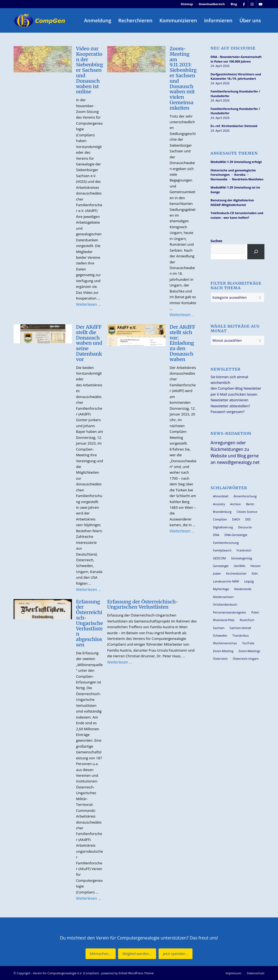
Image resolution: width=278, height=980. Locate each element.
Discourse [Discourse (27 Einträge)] (245, 527)
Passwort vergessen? (228, 412)
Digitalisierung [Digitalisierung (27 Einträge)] (223, 527)
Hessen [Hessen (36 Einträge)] (255, 566)
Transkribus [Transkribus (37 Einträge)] (241, 635)
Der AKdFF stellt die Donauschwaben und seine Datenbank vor (89, 343)
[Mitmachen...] (101, 954)
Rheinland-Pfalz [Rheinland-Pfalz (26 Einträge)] (224, 620)
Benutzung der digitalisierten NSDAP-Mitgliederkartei (232, 202)
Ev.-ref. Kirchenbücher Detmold (234, 126)
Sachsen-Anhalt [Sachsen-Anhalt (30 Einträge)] (240, 628)
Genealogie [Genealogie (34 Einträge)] (221, 566)
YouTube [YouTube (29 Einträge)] (248, 643)
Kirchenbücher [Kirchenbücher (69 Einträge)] (236, 573)
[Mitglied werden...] (137, 954)
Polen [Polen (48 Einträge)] (255, 612)
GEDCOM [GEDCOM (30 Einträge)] (219, 558)
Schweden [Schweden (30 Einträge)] (220, 635)
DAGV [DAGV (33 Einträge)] (236, 519)
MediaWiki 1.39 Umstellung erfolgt (236, 162)
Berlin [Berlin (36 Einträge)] (250, 504)
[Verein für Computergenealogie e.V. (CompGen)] (40, 20)
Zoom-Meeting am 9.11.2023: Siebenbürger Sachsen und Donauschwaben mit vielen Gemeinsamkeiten (183, 78)
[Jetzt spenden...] (175, 954)
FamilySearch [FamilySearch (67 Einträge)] (222, 550)
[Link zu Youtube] (260, 4)
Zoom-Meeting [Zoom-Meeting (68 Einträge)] (223, 651)
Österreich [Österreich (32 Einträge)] (220, 659)
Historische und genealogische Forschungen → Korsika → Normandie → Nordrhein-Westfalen (237, 175)
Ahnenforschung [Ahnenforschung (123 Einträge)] (245, 496)
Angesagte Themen (234, 153)
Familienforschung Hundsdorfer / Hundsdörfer (235, 94)
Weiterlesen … (89, 304)
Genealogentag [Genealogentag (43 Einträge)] (242, 558)
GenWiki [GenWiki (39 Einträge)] (239, 566)
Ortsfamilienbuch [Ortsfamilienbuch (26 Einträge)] (225, 604)
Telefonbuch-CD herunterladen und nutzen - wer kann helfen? (237, 215)
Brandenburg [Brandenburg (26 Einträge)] (222, 512)
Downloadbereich (212, 4)
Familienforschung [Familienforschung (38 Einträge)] (226, 543)
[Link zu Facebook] (244, 4)
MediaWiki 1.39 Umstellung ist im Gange (235, 190)
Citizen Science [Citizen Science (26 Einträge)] (247, 512)
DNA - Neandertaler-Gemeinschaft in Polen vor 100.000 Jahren (236, 59)
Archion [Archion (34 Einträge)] (236, 504)
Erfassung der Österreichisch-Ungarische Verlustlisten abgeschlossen (89, 623)
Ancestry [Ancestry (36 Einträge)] (219, 504)
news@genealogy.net (238, 462)
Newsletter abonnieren (230, 400)
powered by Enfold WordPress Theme (127, 973)
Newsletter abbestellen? (230, 406)
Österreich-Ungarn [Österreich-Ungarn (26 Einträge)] (246, 659)
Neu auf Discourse (233, 48)
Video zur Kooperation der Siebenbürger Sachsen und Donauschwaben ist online (90, 70)
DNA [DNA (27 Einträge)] (216, 535)
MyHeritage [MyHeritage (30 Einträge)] (221, 589)
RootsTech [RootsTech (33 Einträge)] (247, 620)
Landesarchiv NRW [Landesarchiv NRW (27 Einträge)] (226, 581)
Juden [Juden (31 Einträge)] (217, 573)
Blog (234, 4)
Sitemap (187, 4)
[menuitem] (187, 4)
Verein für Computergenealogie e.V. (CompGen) (66, 973)
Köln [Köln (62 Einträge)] (255, 573)
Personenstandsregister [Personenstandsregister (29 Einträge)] (230, 612)
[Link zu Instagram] (252, 4)
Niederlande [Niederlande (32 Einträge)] (243, 589)
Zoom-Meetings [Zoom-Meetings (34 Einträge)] (249, 651)
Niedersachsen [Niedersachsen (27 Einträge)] (223, 597)
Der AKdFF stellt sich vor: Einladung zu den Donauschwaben (183, 343)
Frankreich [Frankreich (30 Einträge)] (244, 550)
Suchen (217, 241)
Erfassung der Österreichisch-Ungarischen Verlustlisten (143, 604)
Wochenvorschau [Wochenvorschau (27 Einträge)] (225, 643)
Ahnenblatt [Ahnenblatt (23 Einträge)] (221, 496)
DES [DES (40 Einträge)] (248, 519)
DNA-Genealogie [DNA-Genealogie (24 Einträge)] (236, 535)
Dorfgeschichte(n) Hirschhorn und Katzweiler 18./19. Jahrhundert (236, 76)
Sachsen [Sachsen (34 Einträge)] (219, 628)
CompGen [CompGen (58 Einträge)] (220, 519)
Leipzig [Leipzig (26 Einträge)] (249, 581)
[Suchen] (256, 252)
